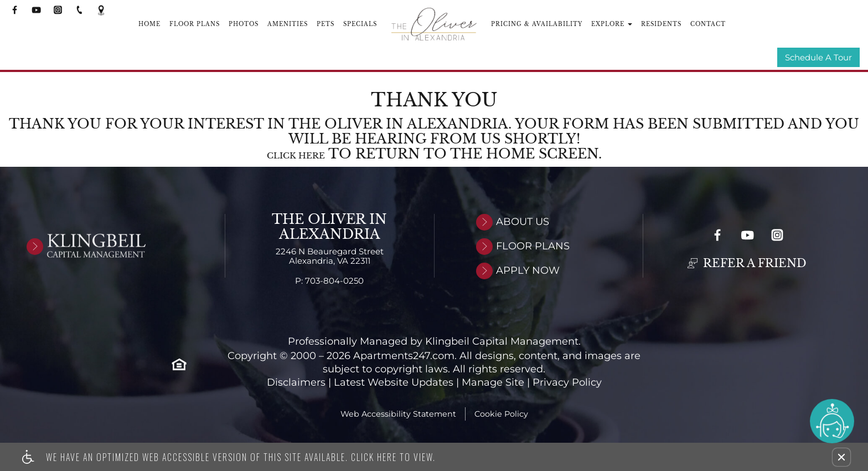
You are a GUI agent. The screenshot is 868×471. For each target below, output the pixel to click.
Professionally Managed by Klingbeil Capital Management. (434, 342)
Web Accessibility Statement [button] (398, 414)
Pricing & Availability (537, 24)
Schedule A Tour (818, 58)
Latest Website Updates (394, 383)
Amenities (288, 24)
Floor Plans (195, 24)
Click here (296, 156)
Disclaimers (296, 383)
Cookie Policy (501, 414)
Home (149, 24)
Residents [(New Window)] (661, 24)
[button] (841, 457)
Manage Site (493, 383)
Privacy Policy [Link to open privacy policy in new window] (567, 383)
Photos (244, 24)
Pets (325, 24)
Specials (360, 24)
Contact (708, 24)
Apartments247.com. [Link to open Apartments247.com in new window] (405, 357)
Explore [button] (612, 24)
